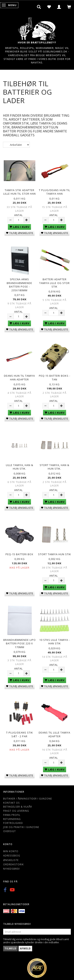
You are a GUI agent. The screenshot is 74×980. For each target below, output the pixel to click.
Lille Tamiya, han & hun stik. (20, 467)
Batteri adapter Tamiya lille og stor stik (54, 283)
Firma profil (12, 815)
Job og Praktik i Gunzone (21, 827)
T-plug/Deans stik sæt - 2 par (20, 734)
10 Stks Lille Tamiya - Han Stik (55, 642)
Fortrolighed (13, 823)
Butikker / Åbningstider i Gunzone (28, 799)
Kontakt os (11, 803)
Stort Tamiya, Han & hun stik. (54, 467)
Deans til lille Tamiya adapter (54, 734)
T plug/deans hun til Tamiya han (54, 192)
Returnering (12, 819)
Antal (18, 215)
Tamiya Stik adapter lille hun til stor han (20, 192)
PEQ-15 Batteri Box (19, 554)
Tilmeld (10, 948)
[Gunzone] (37, 28)
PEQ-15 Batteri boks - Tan (55, 378)
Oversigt (9, 831)
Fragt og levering (16, 811)
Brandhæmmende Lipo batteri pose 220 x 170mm (20, 643)
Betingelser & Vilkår (18, 807)
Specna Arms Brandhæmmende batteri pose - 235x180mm (19, 285)
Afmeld (25, 948)
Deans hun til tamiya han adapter (19, 378)
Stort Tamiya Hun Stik (55, 554)
